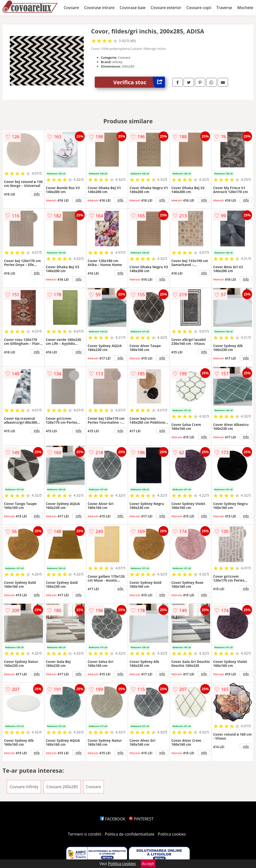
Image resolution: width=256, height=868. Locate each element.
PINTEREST (141, 819)
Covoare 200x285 (62, 787)
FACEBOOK (113, 819)
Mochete (245, 8)
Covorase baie (133, 8)
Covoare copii (199, 8)
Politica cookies (172, 834)
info (37, 194)
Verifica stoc (139, 82)
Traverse (224, 8)
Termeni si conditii (85, 834)
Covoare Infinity (24, 787)
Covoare (71, 8)
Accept (148, 864)
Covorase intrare (99, 8)
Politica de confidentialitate (130, 834)
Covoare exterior (166, 8)
